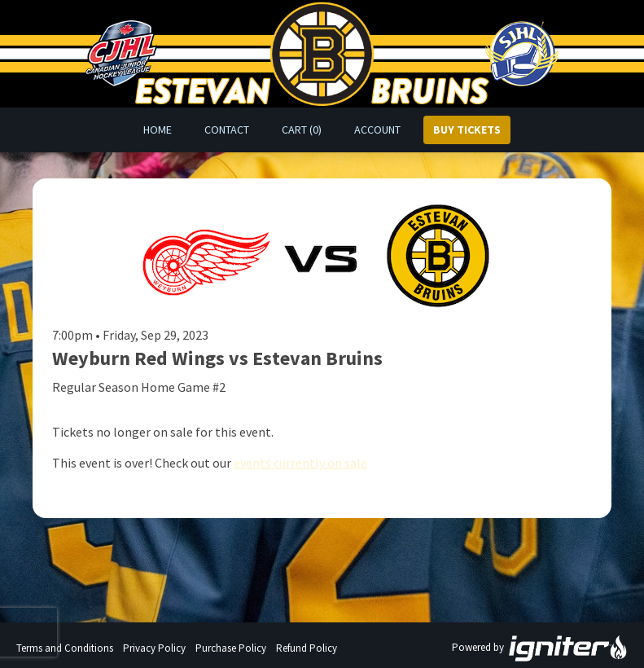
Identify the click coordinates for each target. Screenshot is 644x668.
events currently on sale (300, 463)
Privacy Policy (154, 648)
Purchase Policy (231, 648)
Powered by (540, 648)
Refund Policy (307, 648)
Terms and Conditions (65, 648)
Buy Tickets (467, 130)
